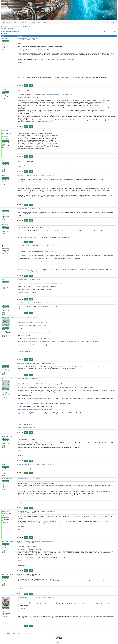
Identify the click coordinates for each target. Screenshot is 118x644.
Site (46, 22)
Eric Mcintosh (5, 130)
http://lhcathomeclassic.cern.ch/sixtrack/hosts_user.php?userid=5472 (36, 410)
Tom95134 (6, 175)
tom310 (4, 89)
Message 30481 (21, 436)
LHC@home (7, 22)
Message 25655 (21, 317)
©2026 (59, 642)
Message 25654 (21, 303)
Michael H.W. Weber (8, 436)
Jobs (40, 22)
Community (32, 22)
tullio (3, 160)
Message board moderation (7, 28)
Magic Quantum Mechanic (10, 317)
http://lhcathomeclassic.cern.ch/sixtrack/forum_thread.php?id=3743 (55, 94)
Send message (6, 41)
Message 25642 (21, 130)
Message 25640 (21, 38)
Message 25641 (21, 89)
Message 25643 (21, 160)
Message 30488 (21, 574)
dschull (4, 280)
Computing (23, 22)
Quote (31, 85)
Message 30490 (21, 598)
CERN (61, 642)
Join (108, 22)
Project (15, 22)
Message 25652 (21, 279)
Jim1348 (4, 465)
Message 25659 (21, 379)
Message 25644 (21, 175)
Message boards (5, 27)
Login (113, 22)
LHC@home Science (16, 27)
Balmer (5, 39)
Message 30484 (21, 479)
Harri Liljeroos (5, 598)
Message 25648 (21, 246)
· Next (5, 33)
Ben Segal (6, 512)
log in (17, 31)
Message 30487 (21, 541)
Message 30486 (21, 512)
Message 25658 (21, 363)
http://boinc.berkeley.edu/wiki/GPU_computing (64, 60)
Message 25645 (21, 209)
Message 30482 (21, 464)
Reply (26, 85)
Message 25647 (21, 224)
